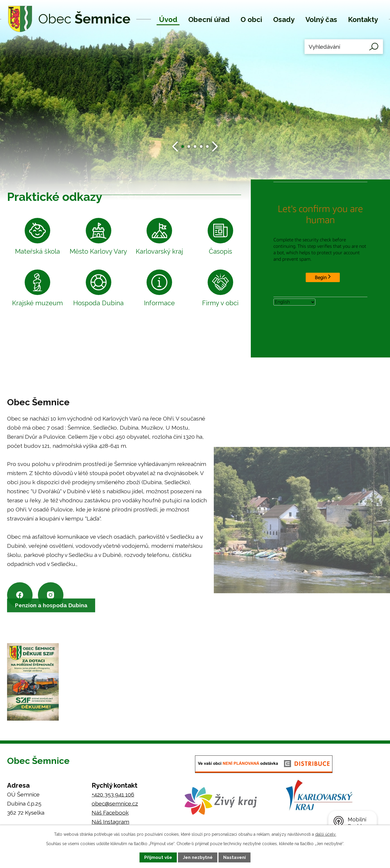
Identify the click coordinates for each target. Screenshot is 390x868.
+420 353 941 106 (113, 795)
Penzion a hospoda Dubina (53, 615)
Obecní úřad (209, 20)
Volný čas (321, 20)
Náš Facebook (110, 813)
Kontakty (363, 20)
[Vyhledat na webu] (344, 47)
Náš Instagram (110, 822)
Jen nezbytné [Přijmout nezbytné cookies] (198, 857)
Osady (284, 20)
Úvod (168, 20)
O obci (251, 20)
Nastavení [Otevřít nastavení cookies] (234, 857)
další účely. (326, 834)
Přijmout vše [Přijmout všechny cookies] (158, 857)
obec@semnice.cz (115, 804)
